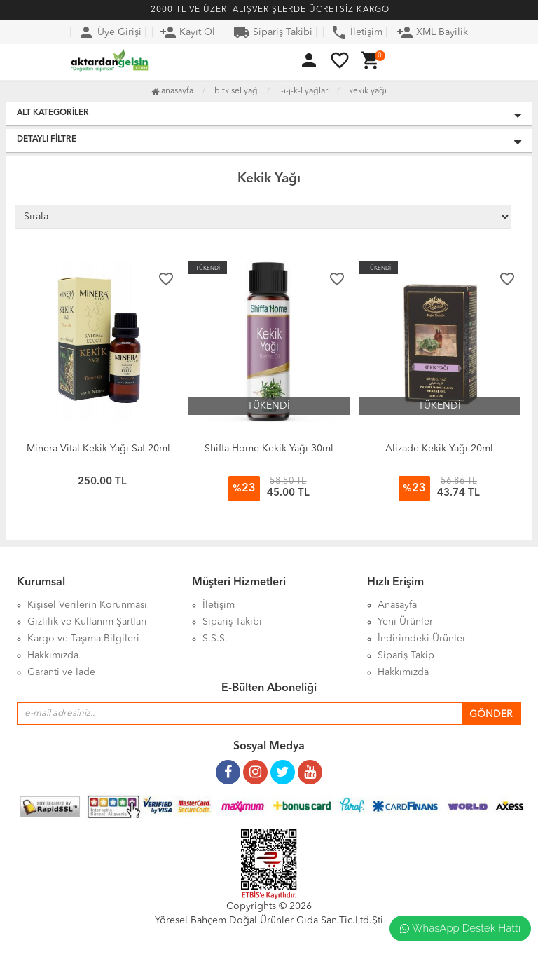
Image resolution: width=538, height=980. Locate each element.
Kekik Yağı (368, 91)
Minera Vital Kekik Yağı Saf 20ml (98, 449)
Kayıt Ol (187, 32)
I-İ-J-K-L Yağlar (303, 91)
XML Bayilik (432, 32)
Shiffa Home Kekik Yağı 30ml (269, 449)
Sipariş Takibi (273, 32)
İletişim (357, 32)
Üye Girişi (110, 32)
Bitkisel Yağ (236, 91)
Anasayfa (172, 91)
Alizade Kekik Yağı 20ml (439, 449)
